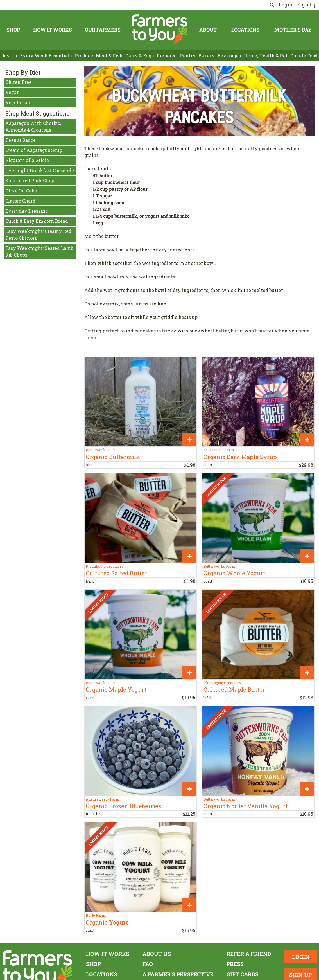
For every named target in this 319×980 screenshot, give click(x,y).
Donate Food (304, 56)
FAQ (148, 964)
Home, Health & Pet (266, 56)
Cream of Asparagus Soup (34, 150)
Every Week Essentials (46, 56)
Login (286, 5)
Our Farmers (103, 30)
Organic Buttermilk (113, 457)
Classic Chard (20, 201)
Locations (245, 30)
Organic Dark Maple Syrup (240, 457)
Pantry (188, 56)
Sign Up (307, 5)
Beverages (229, 56)
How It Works (53, 30)
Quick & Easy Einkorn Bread (37, 221)
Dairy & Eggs (140, 56)
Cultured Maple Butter (234, 689)
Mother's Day (293, 30)
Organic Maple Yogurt (116, 689)
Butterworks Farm (102, 450)
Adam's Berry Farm (102, 799)
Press (235, 964)
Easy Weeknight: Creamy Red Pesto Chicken (38, 234)
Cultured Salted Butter (116, 573)
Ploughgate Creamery (105, 566)
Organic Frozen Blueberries (123, 806)
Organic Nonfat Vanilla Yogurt (246, 806)
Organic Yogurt (107, 922)
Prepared (167, 56)
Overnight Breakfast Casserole (40, 170)
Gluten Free (18, 82)
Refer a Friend (249, 954)
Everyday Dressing (27, 211)
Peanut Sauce (21, 140)
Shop (13, 30)
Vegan (13, 92)
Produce (84, 56)
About (208, 30)
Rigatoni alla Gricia (27, 160)
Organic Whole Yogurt (234, 573)
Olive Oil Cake (21, 191)
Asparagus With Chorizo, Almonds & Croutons (33, 126)
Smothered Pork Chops (31, 180)
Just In (9, 56)
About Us (157, 954)
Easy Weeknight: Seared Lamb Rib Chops (39, 251)
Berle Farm (95, 915)
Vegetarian (18, 102)
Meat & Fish (109, 56)
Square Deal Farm (219, 450)
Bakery (207, 56)
